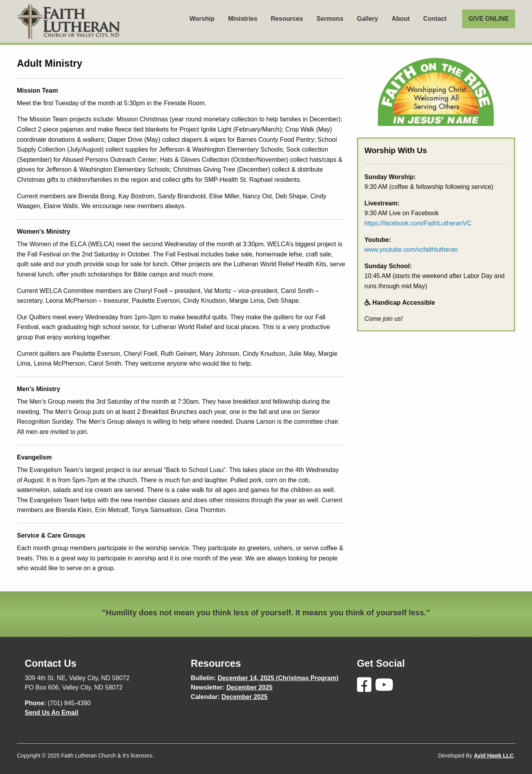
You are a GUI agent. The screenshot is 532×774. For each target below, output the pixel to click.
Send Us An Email (51, 713)
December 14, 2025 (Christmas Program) (278, 678)
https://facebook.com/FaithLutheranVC (418, 223)
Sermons (330, 19)
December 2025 (249, 687)
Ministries (243, 19)
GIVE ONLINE (489, 19)
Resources (287, 19)
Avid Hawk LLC (494, 756)
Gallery (367, 19)
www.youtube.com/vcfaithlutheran (411, 250)
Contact (435, 19)
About (401, 19)
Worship (202, 19)
